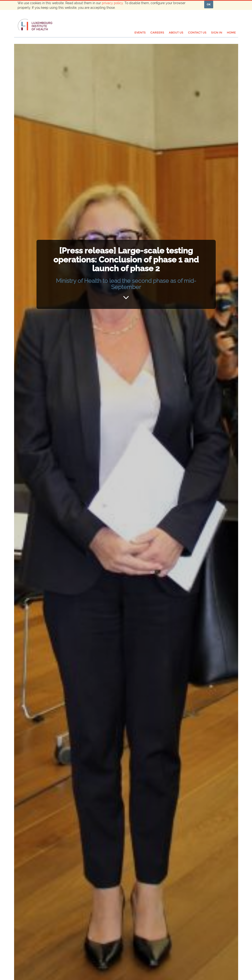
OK (209, 4)
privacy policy (112, 3)
